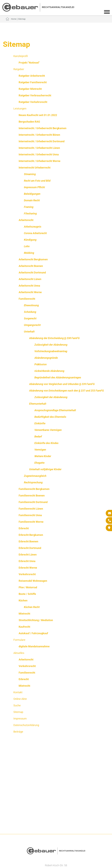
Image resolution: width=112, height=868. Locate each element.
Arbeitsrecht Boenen (31, 266)
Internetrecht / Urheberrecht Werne (40, 161)
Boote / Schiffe (27, 594)
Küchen (23, 600)
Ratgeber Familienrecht (33, 82)
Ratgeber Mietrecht (30, 89)
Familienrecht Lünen (31, 509)
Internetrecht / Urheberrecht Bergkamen (43, 128)
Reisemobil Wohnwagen (33, 581)
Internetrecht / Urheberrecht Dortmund (42, 141)
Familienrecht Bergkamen (34, 489)
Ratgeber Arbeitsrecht (32, 76)
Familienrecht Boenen (32, 496)
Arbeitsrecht (26, 220)
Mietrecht (24, 614)
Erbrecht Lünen (28, 555)
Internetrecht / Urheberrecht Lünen (39, 148)
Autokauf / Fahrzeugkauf (33, 633)
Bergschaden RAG (29, 122)
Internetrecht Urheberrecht (35, 168)
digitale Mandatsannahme (34, 646)
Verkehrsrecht (27, 574)
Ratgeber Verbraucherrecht (35, 95)
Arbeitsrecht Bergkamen (33, 259)
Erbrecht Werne (28, 568)
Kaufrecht (24, 627)
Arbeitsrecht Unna (29, 286)
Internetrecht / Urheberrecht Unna (39, 154)
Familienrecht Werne (31, 522)
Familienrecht (27, 299)
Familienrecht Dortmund (33, 502)
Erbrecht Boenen (28, 541)
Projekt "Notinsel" (29, 63)
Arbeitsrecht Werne (30, 292)
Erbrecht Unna (27, 561)
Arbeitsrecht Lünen (30, 279)
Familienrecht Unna (30, 515)
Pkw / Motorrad (28, 587)
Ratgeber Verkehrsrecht (33, 102)
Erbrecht (24, 528)
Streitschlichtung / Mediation (36, 620)
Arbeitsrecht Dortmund (32, 272)
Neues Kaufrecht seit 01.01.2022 (38, 115)
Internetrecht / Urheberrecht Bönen (39, 135)
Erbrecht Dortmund (30, 548)
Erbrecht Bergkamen (31, 535)
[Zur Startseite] (38, 11)
